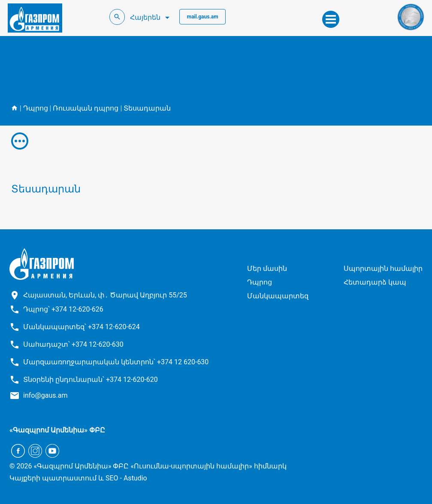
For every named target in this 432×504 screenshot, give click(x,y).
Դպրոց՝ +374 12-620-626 (63, 309)
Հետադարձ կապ (375, 282)
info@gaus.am (45, 395)
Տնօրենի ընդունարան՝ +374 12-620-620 (91, 379)
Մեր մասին (267, 268)
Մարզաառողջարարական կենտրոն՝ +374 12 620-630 (116, 362)
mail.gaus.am (202, 17)
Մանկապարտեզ (278, 296)
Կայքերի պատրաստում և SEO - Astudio (78, 478)
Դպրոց (36, 108)
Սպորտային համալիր (383, 268)
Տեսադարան (147, 108)
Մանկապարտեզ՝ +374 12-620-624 (82, 327)
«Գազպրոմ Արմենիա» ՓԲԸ (57, 430)
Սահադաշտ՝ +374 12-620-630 (73, 344)
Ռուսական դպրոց (86, 108)
